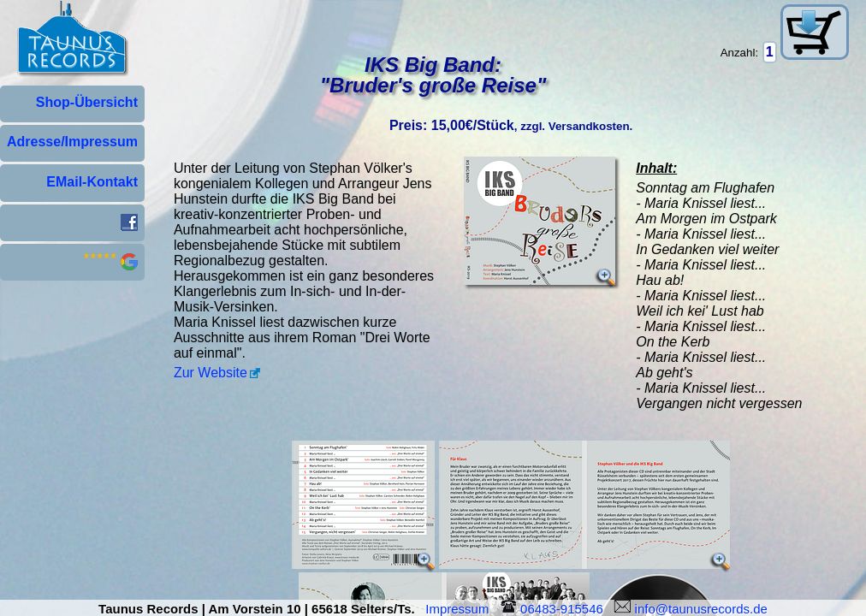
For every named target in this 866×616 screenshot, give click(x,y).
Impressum (461, 609)
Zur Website (211, 373)
